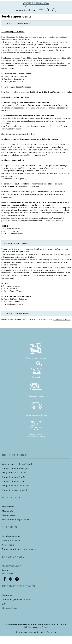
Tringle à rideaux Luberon (14, 473)
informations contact (62, 320)
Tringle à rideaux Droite (13, 481)
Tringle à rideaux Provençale (16, 469)
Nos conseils (8, 545)
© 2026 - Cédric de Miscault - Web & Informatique (36, 632)
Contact (6, 570)
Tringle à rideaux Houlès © (15, 490)
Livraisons (7, 595)
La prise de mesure (11, 536)
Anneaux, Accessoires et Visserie (18, 464)
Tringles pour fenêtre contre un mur (19, 549)
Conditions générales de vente (17, 600)
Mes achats (8, 511)
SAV (4, 604)
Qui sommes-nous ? (11, 566)
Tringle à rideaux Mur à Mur (15, 486)
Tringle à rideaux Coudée (14, 477)
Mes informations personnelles (17, 520)
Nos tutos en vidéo (11, 541)
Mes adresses (8, 515)
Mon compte (8, 507)
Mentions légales (10, 608)
